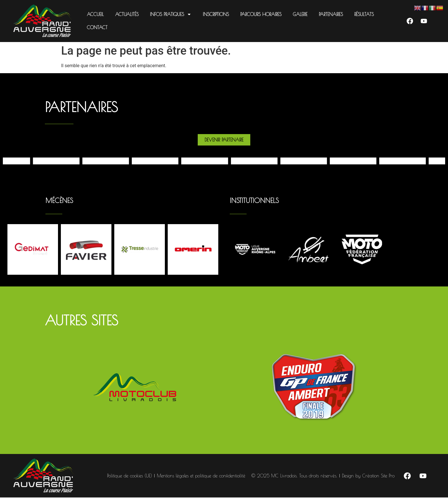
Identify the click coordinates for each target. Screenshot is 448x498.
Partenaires (330, 14)
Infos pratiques (170, 14)
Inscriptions (215, 14)
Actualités (126, 14)
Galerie (300, 14)
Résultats (363, 14)
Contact (97, 27)
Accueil (95, 14)
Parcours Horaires (260, 14)
